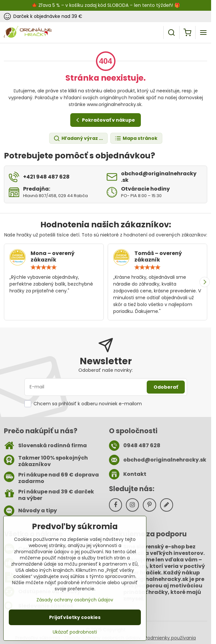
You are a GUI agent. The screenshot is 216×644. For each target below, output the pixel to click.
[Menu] (203, 33)
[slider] (44, 267)
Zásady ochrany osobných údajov (75, 603)
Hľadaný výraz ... (78, 138)
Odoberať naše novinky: (106, 370)
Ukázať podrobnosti (75, 635)
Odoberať (166, 387)
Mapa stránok (136, 138)
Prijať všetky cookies (75, 621)
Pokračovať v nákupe (105, 120)
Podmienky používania (170, 638)
